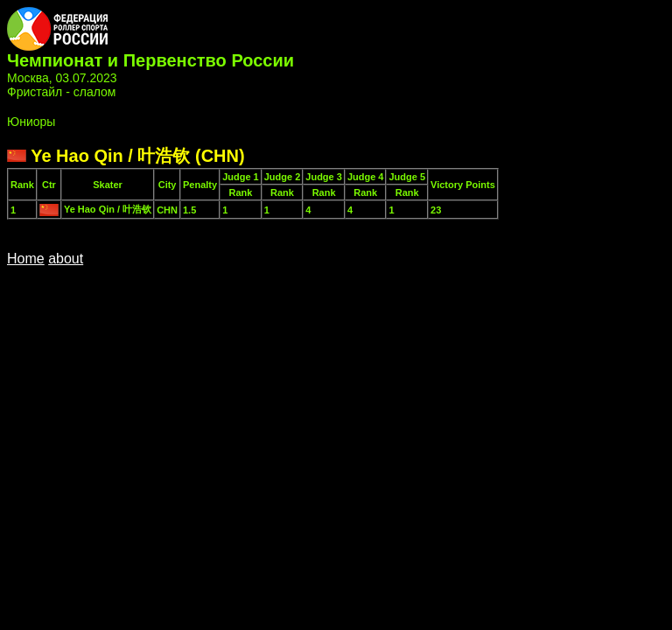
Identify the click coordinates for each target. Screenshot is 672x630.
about (66, 259)
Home (26, 259)
